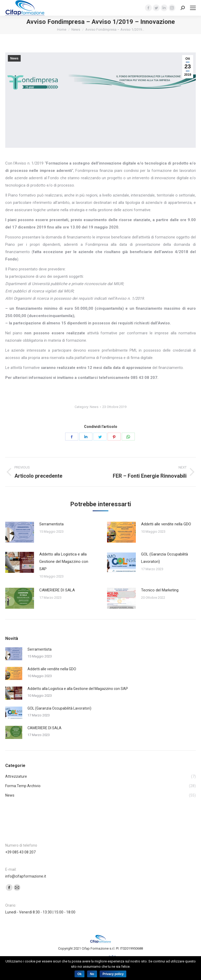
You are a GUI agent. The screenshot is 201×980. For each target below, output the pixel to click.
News (76, 29)
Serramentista (51, 524)
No (92, 974)
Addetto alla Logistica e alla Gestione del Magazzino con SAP (64, 562)
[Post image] (20, 532)
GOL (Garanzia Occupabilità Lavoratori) (164, 558)
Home (62, 29)
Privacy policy (113, 974)
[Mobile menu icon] (193, 8)
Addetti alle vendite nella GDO (166, 524)
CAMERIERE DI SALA (57, 590)
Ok (80, 974)
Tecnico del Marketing (160, 590)
